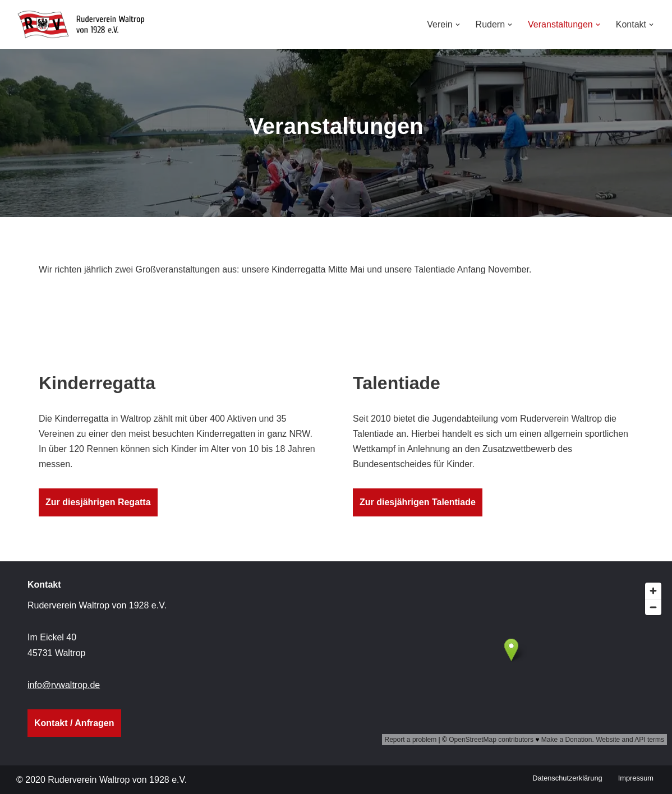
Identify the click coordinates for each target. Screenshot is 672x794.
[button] (458, 25)
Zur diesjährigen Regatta (98, 502)
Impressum (636, 778)
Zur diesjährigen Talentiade (418, 502)
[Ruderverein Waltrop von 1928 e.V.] (86, 24)
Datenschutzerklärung (567, 778)
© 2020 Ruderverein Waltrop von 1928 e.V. (102, 780)
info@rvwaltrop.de (64, 685)
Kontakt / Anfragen (74, 723)
